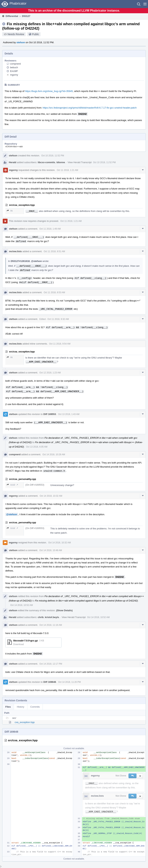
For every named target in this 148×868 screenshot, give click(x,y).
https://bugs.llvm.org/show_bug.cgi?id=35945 (49, 91)
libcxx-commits (47, 162)
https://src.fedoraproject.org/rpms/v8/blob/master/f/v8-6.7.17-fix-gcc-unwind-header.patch (90, 108)
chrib (41, 617)
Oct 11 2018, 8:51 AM (54, 251)
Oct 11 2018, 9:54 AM (60, 344)
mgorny (14, 75)
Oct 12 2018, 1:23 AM (50, 373)
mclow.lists (15, 251)
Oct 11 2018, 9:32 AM (58, 319)
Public (35, 34)
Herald (12, 162)
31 (10, 211)
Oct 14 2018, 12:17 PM (51, 664)
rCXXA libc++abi (14, 147)
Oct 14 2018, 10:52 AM (22, 605)
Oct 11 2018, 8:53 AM (54, 292)
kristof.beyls (52, 617)
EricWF (14, 71)
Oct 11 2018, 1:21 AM (67, 170)
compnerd (15, 64)
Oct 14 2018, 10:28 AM (54, 455)
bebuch (14, 67)
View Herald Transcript (80, 162)
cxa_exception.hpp (25, 722)
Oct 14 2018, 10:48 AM (51, 550)
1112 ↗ (12, 485)
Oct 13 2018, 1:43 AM (69, 414)
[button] (145, 4)
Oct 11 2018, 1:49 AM (50, 229)
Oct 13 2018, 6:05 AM (37, 447)
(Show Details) (64, 610)
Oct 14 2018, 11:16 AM (51, 625)
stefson (21, 42)
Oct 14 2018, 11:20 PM (69, 682)
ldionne (61, 162)
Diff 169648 (50, 682)
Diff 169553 (50, 414)
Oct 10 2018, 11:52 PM (53, 156)
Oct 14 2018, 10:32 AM (51, 496)
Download (19, 644)
